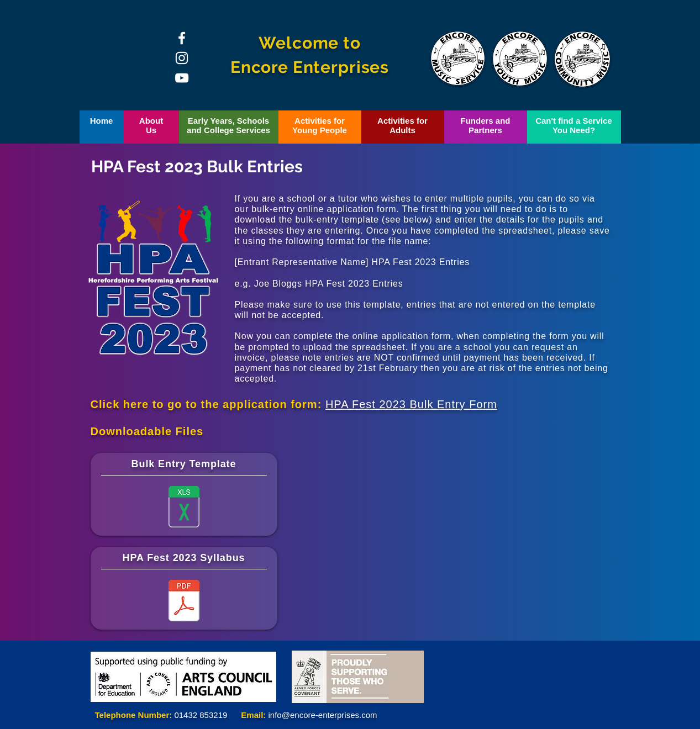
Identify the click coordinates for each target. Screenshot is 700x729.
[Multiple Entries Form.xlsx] (184, 508)
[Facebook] (182, 38)
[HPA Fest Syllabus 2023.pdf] (184, 602)
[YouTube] (182, 78)
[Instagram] (182, 58)
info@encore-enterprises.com (323, 715)
